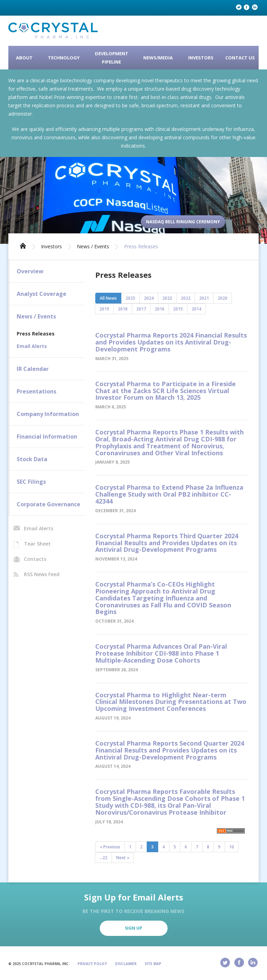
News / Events (93, 247)
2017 (141, 309)
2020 (222, 298)
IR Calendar (33, 369)
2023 (167, 298)
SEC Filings (31, 482)
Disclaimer (126, 964)
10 (232, 847)
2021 (204, 298)
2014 (196, 309)
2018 (123, 309)
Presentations (37, 391)
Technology (64, 58)
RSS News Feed (42, 574)
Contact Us (240, 58)
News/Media (158, 58)
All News (108, 298)
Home (23, 245)
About (24, 58)
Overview (30, 271)
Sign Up (133, 928)
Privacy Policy (92, 964)
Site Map (153, 964)
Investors (201, 58)
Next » (123, 858)
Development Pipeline (112, 58)
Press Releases (141, 247)
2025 (130, 298)
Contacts (35, 559)
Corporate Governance (48, 504)
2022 (186, 298)
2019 (104, 309)
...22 (103, 858)
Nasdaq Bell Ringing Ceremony (183, 222)
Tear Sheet (37, 544)
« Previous (110, 847)
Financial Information (47, 437)
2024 (149, 298)
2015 (178, 309)
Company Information (48, 414)
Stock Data (32, 459)
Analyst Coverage (42, 294)
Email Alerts (32, 346)
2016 (160, 309)
